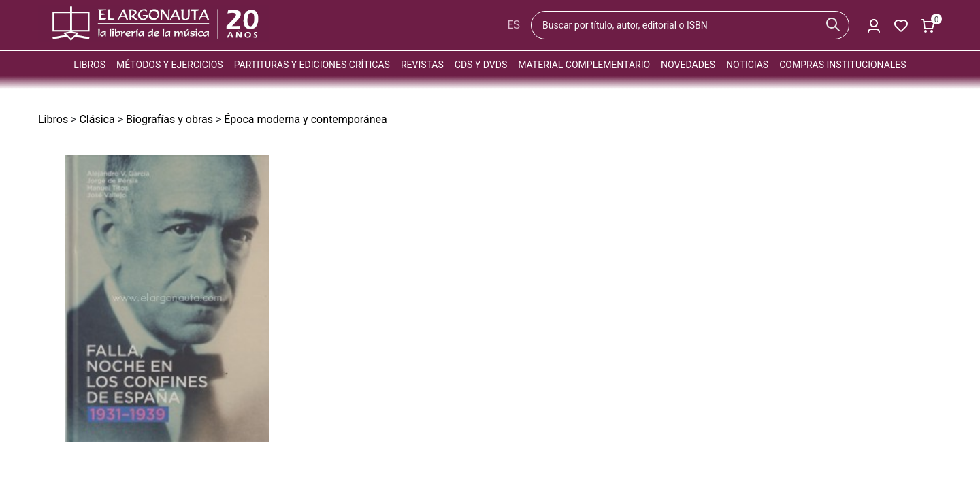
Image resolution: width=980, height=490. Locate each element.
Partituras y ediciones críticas (312, 65)
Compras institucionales (843, 65)
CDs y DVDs (481, 65)
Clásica (97, 119)
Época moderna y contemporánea (305, 119)
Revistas (422, 65)
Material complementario (584, 65)
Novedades (688, 65)
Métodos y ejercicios (170, 65)
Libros (89, 65)
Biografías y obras (169, 119)
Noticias (747, 65)
